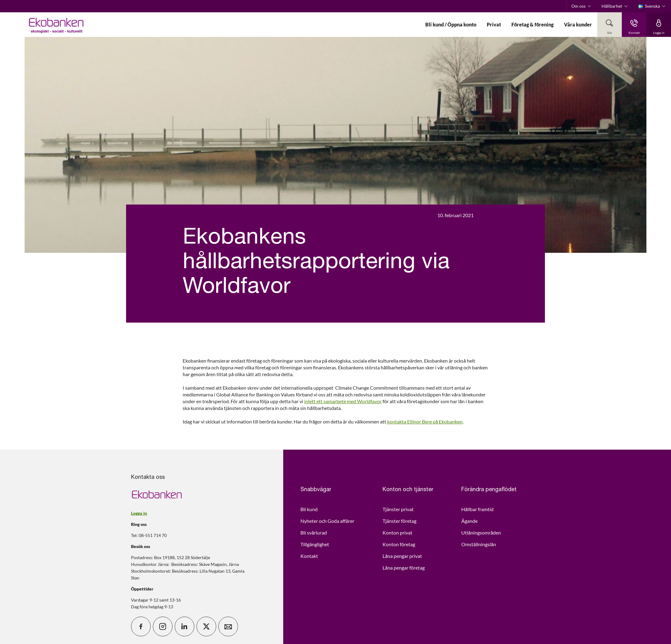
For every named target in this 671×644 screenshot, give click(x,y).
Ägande (469, 521)
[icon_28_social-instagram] (163, 626)
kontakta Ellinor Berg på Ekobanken (424, 421)
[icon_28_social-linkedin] (185, 626)
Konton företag (399, 544)
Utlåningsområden (481, 533)
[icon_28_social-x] (206, 626)
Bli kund (309, 509)
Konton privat (397, 533)
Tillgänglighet (315, 544)
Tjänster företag (399, 521)
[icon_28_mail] (228, 626)
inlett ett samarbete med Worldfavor (343, 401)
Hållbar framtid (477, 509)
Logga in (139, 513)
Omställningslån (479, 544)
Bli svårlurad (314, 533)
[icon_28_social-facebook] (141, 626)
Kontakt (309, 556)
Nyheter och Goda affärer (327, 521)
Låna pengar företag (404, 568)
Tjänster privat (398, 509)
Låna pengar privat (402, 556)
